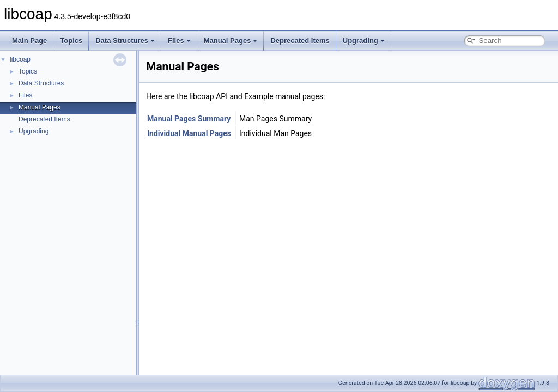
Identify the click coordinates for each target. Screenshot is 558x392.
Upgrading (364, 41)
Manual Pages (231, 41)
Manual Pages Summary (189, 119)
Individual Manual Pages (189, 133)
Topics (71, 41)
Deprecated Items (300, 41)
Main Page (29, 41)
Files (179, 41)
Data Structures (125, 41)
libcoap (20, 59)
